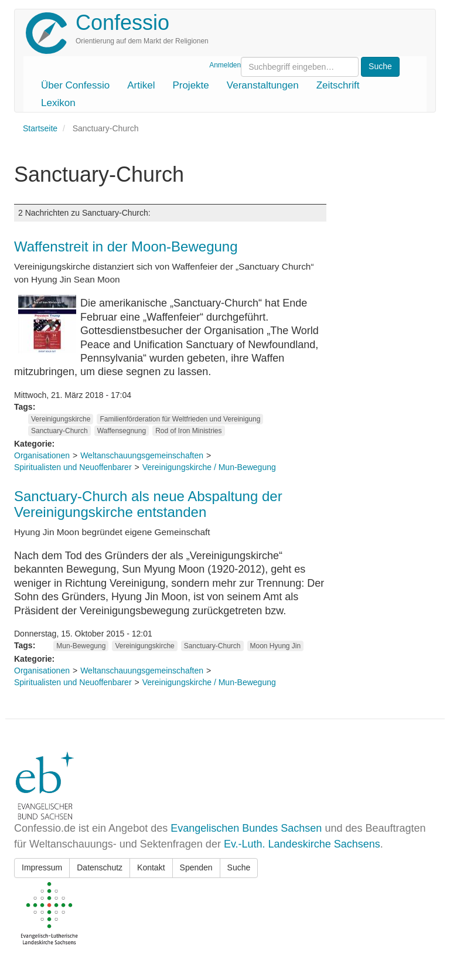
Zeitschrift (338, 85)
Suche (239, 867)
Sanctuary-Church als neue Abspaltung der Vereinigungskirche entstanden (148, 504)
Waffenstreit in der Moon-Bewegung (126, 246)
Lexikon (58, 103)
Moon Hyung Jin (276, 646)
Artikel (141, 85)
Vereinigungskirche (61, 419)
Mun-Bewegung (81, 646)
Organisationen (42, 455)
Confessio (122, 23)
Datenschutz (100, 867)
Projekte (190, 85)
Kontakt (151, 867)
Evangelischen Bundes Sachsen (246, 828)
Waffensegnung (122, 431)
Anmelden (225, 65)
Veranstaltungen (263, 85)
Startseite (40, 128)
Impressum (42, 867)
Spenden (196, 867)
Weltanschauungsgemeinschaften (142, 455)
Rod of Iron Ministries (188, 431)
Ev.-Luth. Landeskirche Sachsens (302, 844)
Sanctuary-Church (59, 431)
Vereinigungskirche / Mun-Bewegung (209, 467)
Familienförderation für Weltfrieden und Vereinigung (180, 419)
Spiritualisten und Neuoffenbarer (73, 467)
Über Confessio (75, 85)
